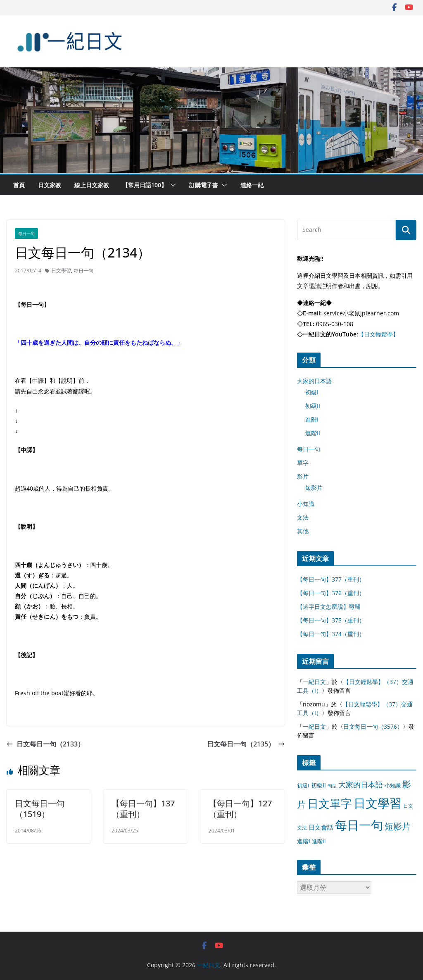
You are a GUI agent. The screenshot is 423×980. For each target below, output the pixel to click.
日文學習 (61, 271)
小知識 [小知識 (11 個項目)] (393, 785)
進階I (312, 419)
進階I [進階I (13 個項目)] (304, 841)
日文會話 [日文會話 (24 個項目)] (321, 827)
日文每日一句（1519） (40, 809)
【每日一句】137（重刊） (143, 809)
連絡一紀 (252, 185)
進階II (313, 433)
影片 (303, 476)
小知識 (306, 504)
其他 (303, 531)
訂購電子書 (204, 185)
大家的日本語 (314, 381)
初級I (312, 392)
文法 (303, 517)
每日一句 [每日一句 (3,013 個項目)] (359, 825)
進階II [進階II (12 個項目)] (319, 841)
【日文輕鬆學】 (378, 334)
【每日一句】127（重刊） (240, 809)
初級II (313, 406)
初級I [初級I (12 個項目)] (303, 785)
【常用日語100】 (145, 185)
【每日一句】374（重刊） (331, 634)
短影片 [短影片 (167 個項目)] (398, 826)
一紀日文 (314, 682)
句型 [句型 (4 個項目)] (332, 786)
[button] (171, 185)
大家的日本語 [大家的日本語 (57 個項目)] (361, 784)
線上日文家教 (92, 185)
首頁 (19, 185)
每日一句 (26, 234)
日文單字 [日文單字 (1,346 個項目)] (330, 803)
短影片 (314, 488)
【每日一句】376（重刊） (331, 593)
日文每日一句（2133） (45, 744)
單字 (303, 463)
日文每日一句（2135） (246, 744)
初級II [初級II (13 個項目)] (318, 785)
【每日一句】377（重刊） (331, 579)
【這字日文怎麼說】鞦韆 (329, 607)
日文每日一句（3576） (373, 726)
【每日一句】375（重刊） (331, 620)
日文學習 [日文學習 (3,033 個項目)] (378, 803)
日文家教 (50, 185)
